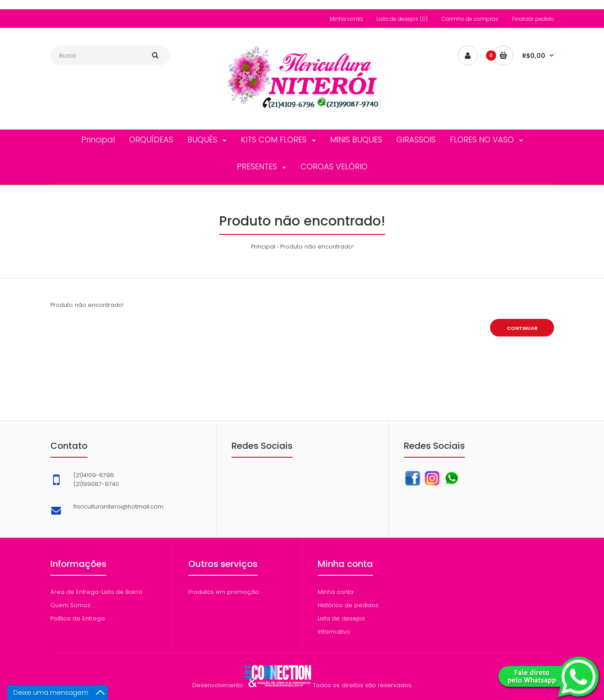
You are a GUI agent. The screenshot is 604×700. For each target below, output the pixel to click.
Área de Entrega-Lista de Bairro (97, 592)
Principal (263, 247)
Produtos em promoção (224, 592)
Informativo (334, 632)
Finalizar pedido (533, 19)
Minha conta (346, 19)
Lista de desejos (341, 618)
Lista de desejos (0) (402, 19)
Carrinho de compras (470, 19)
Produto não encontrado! (317, 247)
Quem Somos (70, 605)
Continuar (522, 328)
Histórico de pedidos (348, 605)
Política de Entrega (78, 618)
